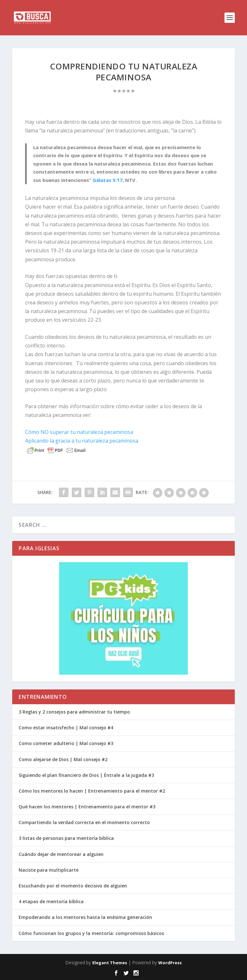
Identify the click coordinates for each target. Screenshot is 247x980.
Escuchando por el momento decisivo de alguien (73, 886)
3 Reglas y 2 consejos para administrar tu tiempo (74, 712)
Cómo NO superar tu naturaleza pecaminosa (79, 432)
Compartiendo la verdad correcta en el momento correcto (84, 822)
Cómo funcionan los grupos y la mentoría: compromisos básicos (91, 933)
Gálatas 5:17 (108, 180)
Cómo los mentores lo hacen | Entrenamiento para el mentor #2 (92, 791)
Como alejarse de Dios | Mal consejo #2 (63, 759)
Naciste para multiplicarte (49, 870)
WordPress (170, 963)
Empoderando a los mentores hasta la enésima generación (85, 917)
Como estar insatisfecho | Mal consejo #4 (66, 728)
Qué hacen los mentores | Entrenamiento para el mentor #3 (87, 807)
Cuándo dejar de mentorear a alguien (61, 854)
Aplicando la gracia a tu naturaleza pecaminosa (82, 441)
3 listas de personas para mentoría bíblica (66, 838)
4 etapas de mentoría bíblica (51, 901)
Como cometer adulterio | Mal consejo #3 (66, 743)
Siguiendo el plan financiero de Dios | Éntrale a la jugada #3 (86, 775)
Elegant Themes (110, 963)
